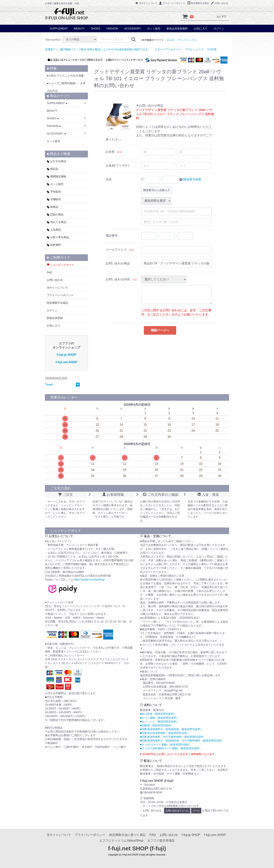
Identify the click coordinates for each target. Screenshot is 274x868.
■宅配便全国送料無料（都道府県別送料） (165, 733)
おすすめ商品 (57, 161)
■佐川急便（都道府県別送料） (158, 714)
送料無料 (54, 245)
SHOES (95, 28)
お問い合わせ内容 (118, 279)
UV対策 (212, 49)
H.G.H (171, 40)
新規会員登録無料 (177, 28)
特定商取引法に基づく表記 (127, 835)
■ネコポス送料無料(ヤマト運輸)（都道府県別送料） (171, 748)
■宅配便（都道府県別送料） (157, 725)
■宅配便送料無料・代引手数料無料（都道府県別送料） (173, 737)
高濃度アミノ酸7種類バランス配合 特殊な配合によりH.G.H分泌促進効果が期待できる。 (98, 49)
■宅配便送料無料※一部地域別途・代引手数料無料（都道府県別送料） (182, 741)
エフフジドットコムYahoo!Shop (121, 841)
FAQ (49, 272)
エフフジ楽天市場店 (161, 841)
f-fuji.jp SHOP (66, 355)
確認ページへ (160, 330)
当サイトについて (146, 3)
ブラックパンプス (187, 40)
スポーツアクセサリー (168, 49)
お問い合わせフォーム (177, 811)
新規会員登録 (55, 318)
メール (196, 811)
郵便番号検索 (192, 179)
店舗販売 (54, 199)
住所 (109, 179)
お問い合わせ (219, 3)
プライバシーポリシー (172, 3)
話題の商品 (55, 215)
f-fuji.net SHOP (67, 362)
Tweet (49, 385)
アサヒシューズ (194, 49)
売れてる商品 (57, 222)
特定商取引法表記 (198, 3)
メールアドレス (116, 250)
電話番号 (112, 236)
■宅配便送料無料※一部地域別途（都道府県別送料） (172, 729)
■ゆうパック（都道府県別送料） (160, 722)
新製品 (53, 207)
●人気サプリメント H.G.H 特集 (65, 76)
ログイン (219, 28)
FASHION (112, 28)
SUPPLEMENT (59, 28)
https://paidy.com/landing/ (89, 579)
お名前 (110, 152)
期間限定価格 (57, 177)
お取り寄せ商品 (58, 237)
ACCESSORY (133, 28)
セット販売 (154, 28)
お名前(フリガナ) (117, 166)
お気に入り (201, 28)
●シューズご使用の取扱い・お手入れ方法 (66, 84)
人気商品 (54, 230)
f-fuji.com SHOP (215, 835)
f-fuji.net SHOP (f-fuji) (137, 848)
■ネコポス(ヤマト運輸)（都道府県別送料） (166, 745)
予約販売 (54, 192)
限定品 (53, 169)
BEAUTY (79, 28)
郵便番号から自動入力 (157, 190)
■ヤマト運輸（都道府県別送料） (160, 718)
